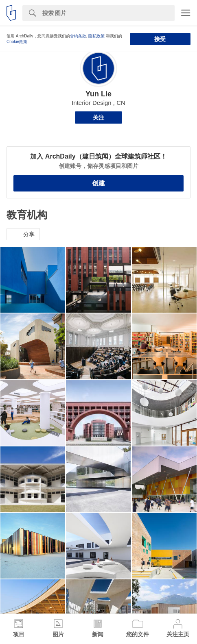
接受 (160, 39)
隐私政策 (96, 36)
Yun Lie (98, 94)
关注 (98, 117)
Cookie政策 (17, 42)
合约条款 (78, 36)
